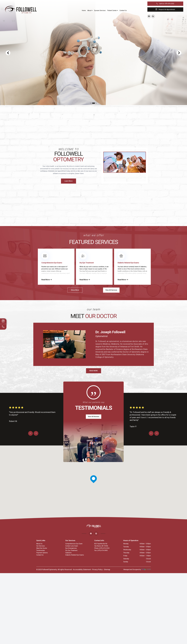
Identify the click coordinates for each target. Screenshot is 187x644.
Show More (75, 290)
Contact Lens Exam (72, 546)
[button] (91, 103)
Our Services (41, 546)
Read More (47, 280)
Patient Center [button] (113, 10)
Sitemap (107, 570)
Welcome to (68, 149)
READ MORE (94, 371)
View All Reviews (94, 417)
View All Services (111, 290)
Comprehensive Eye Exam (74, 544)
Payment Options (42, 553)
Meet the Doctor (42, 548)
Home (84, 10)
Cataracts (68, 553)
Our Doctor (101, 316)
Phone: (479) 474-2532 (102, 548)
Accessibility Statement (82, 570)
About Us (39, 544)
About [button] (90, 10)
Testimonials (41, 550)
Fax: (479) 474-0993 (101, 550)
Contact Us (123, 10)
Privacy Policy (97, 570)
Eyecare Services (100, 10)
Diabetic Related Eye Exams (75, 555)
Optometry (68, 159)
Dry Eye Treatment (71, 550)
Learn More (68, 181)
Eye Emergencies (71, 548)
